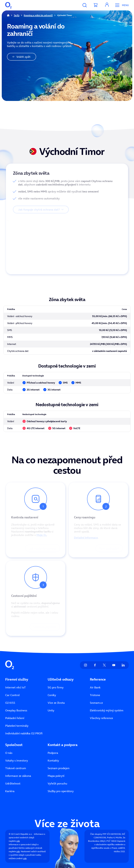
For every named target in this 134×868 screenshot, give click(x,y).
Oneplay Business (16, 710)
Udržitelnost (13, 783)
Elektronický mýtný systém (107, 710)
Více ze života (56, 703)
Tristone (95, 695)
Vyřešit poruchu (57, 783)
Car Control (12, 695)
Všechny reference (101, 718)
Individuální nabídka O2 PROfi (24, 733)
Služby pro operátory (61, 791)
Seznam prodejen (59, 768)
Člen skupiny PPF (98, 834)
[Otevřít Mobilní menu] (121, 5)
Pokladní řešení (15, 718)
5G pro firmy (56, 687)
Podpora (53, 753)
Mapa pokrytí (56, 776)
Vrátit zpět (22, 57)
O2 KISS (10, 703)
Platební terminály (17, 726)
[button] (107, 5)
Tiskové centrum (16, 768)
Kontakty (53, 760)
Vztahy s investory (17, 760)
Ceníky (52, 695)
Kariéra (10, 791)
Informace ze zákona (18, 776)
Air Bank (95, 687)
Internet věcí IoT (16, 687)
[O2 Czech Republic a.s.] (8, 5)
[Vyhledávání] (85, 5)
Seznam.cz (96, 703)
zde (18, 841)
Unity (51, 710)
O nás (9, 753)
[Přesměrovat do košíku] (96, 5)
